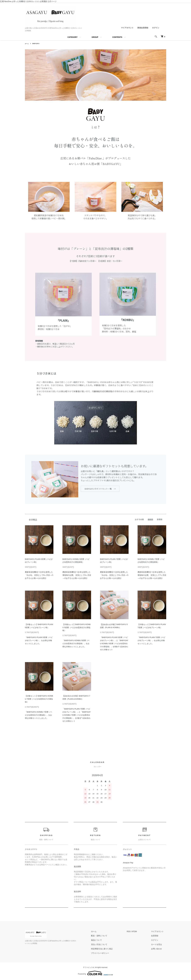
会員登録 (157, 936)
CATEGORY (72, 37)
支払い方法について (107, 945)
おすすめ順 (139, 520)
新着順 (160, 520)
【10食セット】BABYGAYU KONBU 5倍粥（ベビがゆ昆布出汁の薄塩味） (76, 628)
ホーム (27, 44)
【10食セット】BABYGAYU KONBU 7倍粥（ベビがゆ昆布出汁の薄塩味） (39, 700)
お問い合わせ (159, 950)
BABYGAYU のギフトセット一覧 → (100, 489)
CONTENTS (117, 37)
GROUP (95, 37)
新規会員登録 (143, 28)
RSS (134, 932)
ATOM (139, 932)
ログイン (156, 28)
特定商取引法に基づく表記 (110, 950)
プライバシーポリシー (108, 954)
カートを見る (159, 945)
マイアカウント (127, 28)
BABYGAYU (37, 44)
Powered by (95, 974)
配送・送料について (107, 936)
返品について (104, 941)
